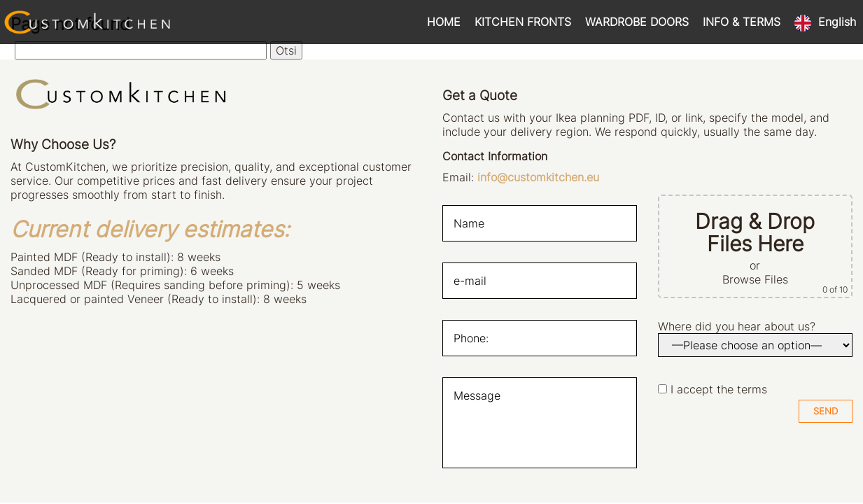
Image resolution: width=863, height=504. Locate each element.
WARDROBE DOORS (637, 22)
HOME (444, 22)
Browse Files (755, 279)
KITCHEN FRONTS (523, 22)
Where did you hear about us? (737, 326)
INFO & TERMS (742, 22)
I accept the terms (719, 389)
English (837, 22)
